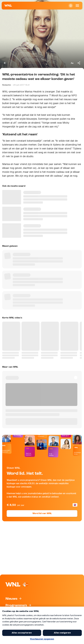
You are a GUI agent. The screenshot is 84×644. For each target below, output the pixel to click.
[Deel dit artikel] (79, 63)
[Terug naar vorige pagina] (5, 63)
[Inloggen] (71, 6)
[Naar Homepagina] (8, 6)
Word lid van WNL (42, 514)
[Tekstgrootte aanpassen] (72, 63)
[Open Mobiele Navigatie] (77, 6)
